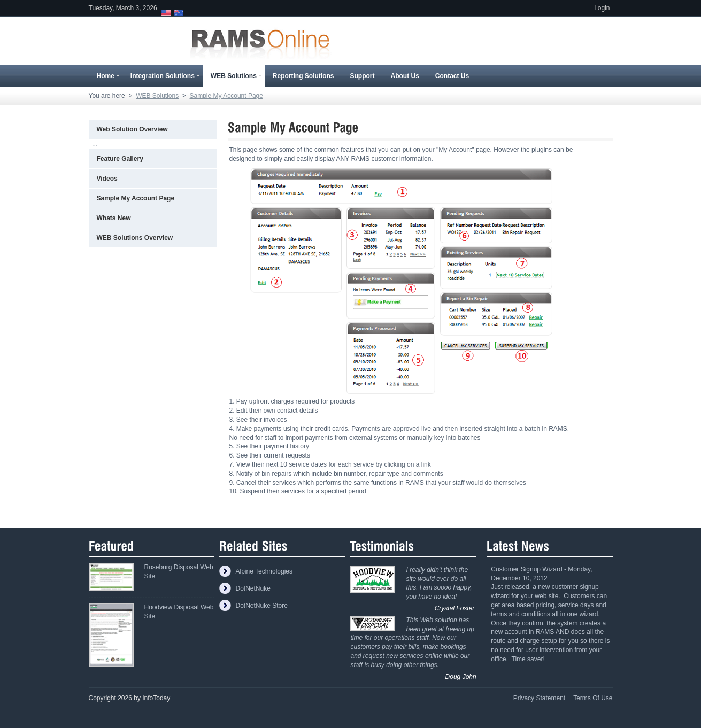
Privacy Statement (539, 698)
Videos (107, 179)
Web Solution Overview (132, 129)
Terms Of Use (593, 698)
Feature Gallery (120, 159)
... (95, 144)
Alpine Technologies (264, 571)
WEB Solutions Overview (135, 238)
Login (602, 8)
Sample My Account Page (136, 198)
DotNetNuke (253, 588)
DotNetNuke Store (261, 606)
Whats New (114, 218)
